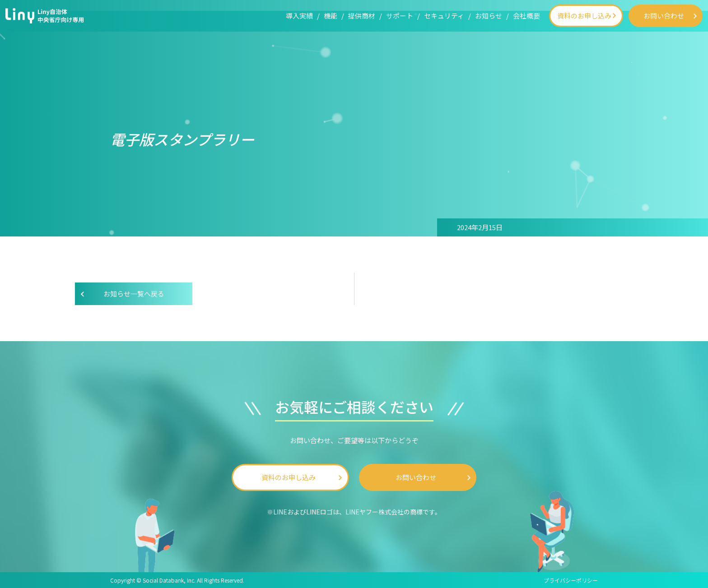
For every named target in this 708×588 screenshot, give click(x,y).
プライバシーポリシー (571, 580)
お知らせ (489, 16)
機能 (331, 16)
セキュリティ (444, 16)
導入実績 (299, 16)
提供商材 (362, 16)
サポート (400, 16)
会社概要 (526, 16)
